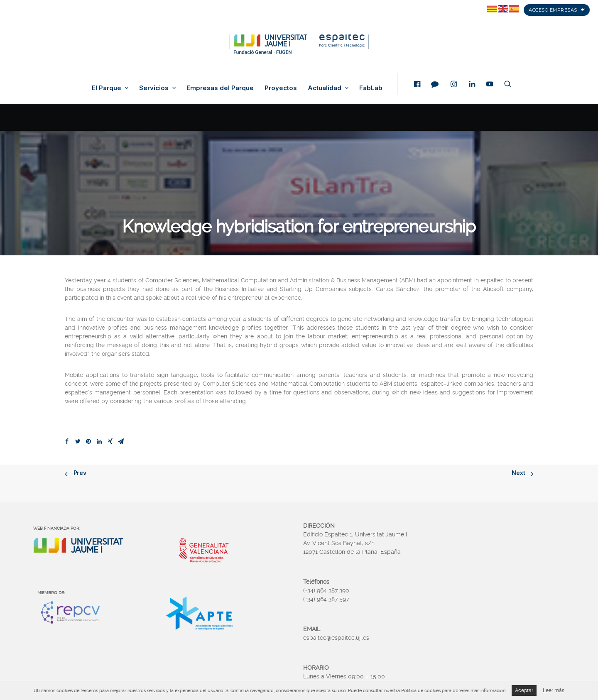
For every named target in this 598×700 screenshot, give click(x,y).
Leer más (554, 690)
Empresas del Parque (220, 88)
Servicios (157, 88)
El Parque (110, 88)
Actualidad (328, 88)
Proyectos (281, 88)
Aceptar (524, 690)
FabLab (371, 88)
